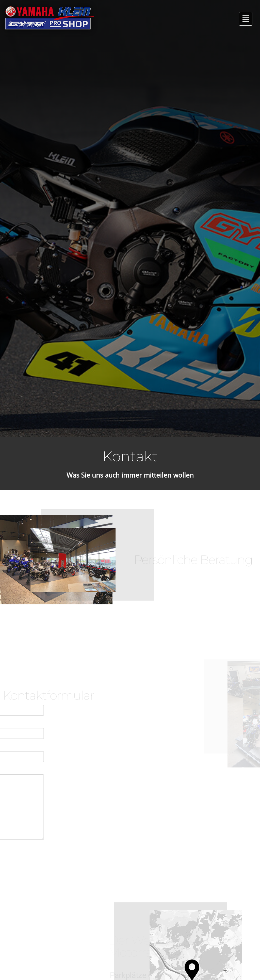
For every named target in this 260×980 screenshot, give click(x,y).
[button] (246, 19)
